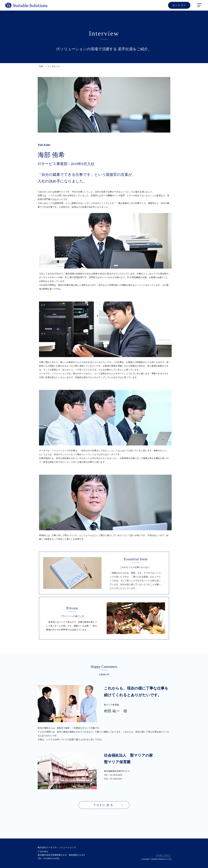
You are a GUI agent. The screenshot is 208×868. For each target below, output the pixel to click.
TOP (41, 66)
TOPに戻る (104, 805)
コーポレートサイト (163, 855)
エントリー (181, 5)
